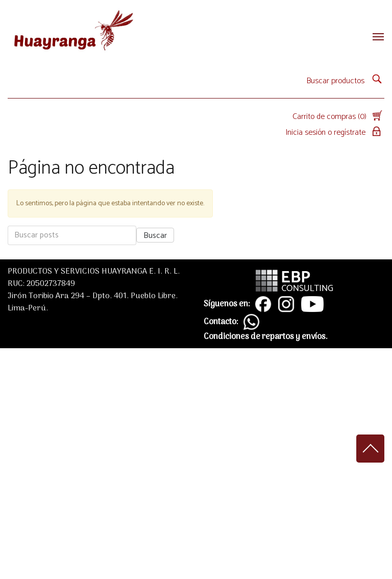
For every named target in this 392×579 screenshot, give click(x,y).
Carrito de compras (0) (338, 117)
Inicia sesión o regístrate (335, 132)
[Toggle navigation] (375, 37)
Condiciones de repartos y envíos (265, 337)
